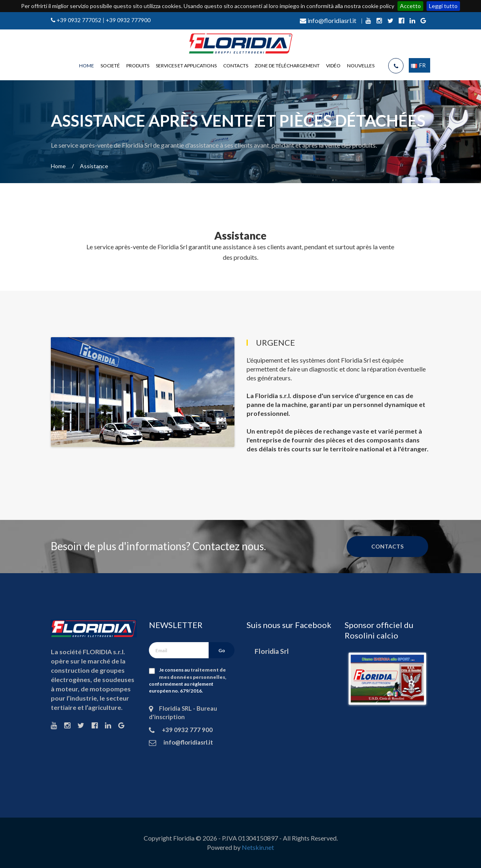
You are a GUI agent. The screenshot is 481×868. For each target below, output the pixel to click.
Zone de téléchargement (287, 66)
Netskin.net (258, 847)
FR (418, 65)
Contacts (236, 66)
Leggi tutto (443, 6)
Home (87, 66)
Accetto (410, 6)
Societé (110, 66)
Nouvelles (361, 66)
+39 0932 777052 (78, 20)
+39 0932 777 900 (187, 730)
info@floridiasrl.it (328, 20)
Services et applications (186, 66)
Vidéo (333, 66)
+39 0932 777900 (128, 20)
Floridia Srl (272, 651)
